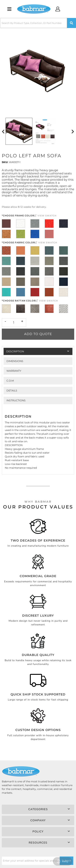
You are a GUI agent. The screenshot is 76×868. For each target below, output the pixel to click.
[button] (38, 23)
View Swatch (45, 216)
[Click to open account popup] (58, 9)
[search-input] (34, 23)
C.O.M (10, 381)
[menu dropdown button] (9, 9)
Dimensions (15, 361)
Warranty (14, 371)
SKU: (5, 162)
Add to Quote (38, 334)
